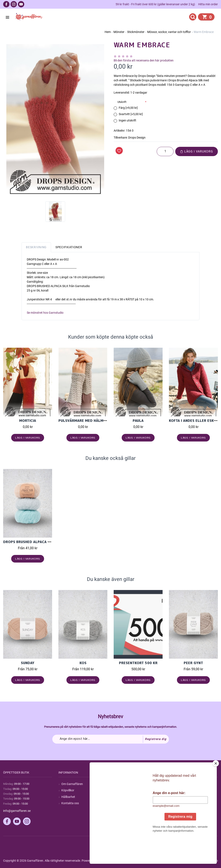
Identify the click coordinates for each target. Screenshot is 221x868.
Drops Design (137, 138)
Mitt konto (179, 784)
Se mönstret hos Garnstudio (45, 313)
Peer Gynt (193, 663)
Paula (138, 421)
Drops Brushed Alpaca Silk (29, 542)
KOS (83, 663)
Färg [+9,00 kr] (128, 108)
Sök (119, 784)
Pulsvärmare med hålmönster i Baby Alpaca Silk (105, 421)
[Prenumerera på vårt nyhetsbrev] (111, 739)
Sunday (28, 663)
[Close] (217, 790)
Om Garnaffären (72, 784)
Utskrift (122, 102)
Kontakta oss (70, 803)
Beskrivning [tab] (36, 247)
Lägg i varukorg (197, 151)
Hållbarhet (68, 797)
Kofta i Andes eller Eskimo (195, 421)
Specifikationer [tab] (69, 247)
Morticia (28, 421)
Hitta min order (208, 4)
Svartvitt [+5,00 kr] (131, 114)
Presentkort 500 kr (138, 663)
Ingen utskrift (127, 120)
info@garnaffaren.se (17, 811)
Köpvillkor (68, 790)
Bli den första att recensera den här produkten (144, 60)
